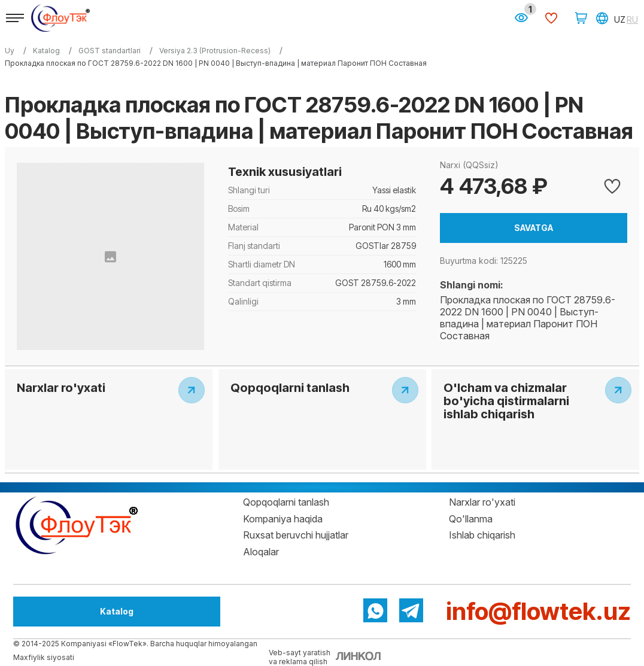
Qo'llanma (471, 519)
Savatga (534, 228)
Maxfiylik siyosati (44, 657)
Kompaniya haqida (283, 519)
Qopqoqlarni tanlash (286, 502)
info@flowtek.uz (538, 611)
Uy (10, 51)
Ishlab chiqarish (482, 535)
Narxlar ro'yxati (482, 502)
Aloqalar (261, 552)
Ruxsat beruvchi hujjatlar (296, 535)
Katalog (79, 611)
